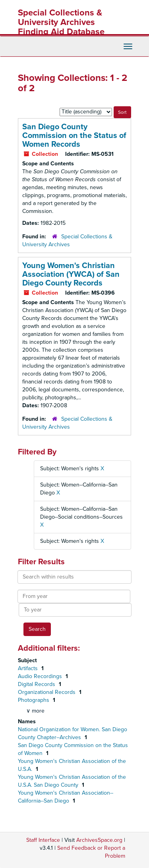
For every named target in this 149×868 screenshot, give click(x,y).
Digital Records (37, 684)
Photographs (34, 700)
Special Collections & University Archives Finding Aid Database (61, 22)
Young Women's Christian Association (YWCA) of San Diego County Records (71, 274)
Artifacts (29, 668)
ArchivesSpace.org (99, 840)
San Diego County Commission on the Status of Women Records (74, 136)
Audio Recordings (41, 676)
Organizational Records (47, 692)
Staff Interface (43, 840)
